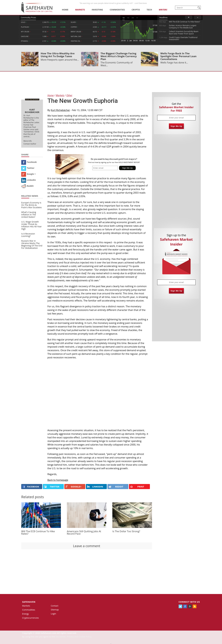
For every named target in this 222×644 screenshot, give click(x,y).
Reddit (27, 186)
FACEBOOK (31, 487)
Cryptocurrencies (31, 618)
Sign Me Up (176, 126)
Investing (97, 10)
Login (53, 614)
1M (128, 18)
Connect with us (189, 602)
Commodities (117, 10)
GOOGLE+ (73, 487)
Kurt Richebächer (60, 110)
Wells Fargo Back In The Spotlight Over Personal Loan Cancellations (178, 56)
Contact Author (30, 144)
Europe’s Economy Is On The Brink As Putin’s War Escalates (31, 205)
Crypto (136, 10)
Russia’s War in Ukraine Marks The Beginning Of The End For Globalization (32, 244)
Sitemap (55, 610)
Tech (149, 10)
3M (133, 18)
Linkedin (29, 180)
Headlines (163, 18)
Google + (28, 174)
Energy (26, 614)
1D (123, 18)
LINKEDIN (95, 487)
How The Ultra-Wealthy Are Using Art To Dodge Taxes (58, 55)
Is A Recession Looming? (28, 235)
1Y (137, 18)
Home (65, 10)
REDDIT (116, 487)
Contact (55, 606)
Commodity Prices (28, 18)
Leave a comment (87, 546)
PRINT (137, 487)
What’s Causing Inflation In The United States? (29, 215)
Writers (163, 10)
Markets (80, 10)
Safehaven (29, 602)
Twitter (28, 168)
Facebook (29, 162)
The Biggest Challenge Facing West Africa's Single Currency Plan (119, 56)
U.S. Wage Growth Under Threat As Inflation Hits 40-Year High (31, 225)
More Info (28, 141)
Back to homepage (58, 480)
